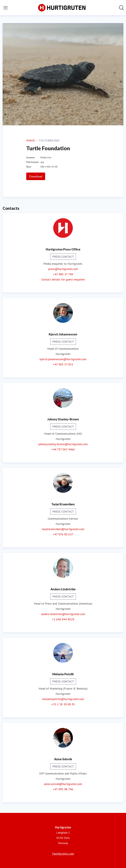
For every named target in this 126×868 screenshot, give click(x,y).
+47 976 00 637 (63, 534)
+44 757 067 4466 (63, 449)
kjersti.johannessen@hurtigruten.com (63, 359)
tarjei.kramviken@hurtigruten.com (63, 529)
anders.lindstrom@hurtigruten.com (63, 614)
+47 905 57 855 (63, 364)
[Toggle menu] (6, 8)
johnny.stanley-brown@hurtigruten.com (63, 444)
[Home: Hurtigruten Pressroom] (62, 8)
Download (36, 176)
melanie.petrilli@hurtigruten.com (63, 699)
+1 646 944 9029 (63, 619)
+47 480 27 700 (63, 274)
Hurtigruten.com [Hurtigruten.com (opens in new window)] (63, 854)
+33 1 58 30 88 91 (63, 704)
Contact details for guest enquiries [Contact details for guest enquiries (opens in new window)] (63, 279)
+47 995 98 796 (63, 789)
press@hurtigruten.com (63, 269)
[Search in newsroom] (121, 8)
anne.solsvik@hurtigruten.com (63, 784)
